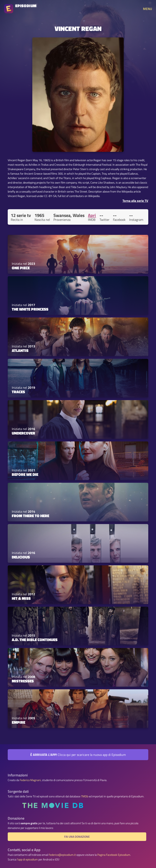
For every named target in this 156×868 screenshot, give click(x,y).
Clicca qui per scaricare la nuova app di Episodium (78, 755)
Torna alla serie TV (135, 201)
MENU (147, 9)
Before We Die (25, 474)
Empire (18, 722)
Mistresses (23, 681)
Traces (18, 392)
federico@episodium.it (62, 855)
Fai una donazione (77, 837)
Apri (92, 215)
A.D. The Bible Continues (35, 640)
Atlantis (20, 350)
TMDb (85, 796)
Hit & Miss (21, 598)
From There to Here (30, 516)
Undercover (23, 433)
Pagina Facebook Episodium (114, 855)
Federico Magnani (30, 780)
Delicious (21, 557)
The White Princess (30, 309)
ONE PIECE (21, 268)
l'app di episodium (27, 859)
